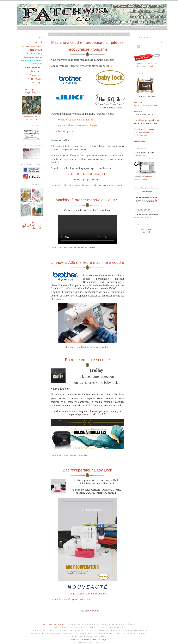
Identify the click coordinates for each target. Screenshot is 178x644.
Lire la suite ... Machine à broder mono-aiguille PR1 (74, 248)
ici (144, 156)
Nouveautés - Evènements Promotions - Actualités (147, 63)
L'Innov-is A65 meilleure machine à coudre (87, 262)
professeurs (142, 141)
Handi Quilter (101, 174)
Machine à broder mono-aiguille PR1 (87, 200)
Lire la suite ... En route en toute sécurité (69, 455)
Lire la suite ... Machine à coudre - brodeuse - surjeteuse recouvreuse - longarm (87, 185)
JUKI (79, 174)
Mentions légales (80, 639)
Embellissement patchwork (146, 120)
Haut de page (100, 639)
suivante (95, 611)
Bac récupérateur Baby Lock (87, 470)
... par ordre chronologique (144, 132)
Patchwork (139, 102)
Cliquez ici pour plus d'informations (87, 594)
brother (71, 174)
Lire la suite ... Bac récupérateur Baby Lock (70, 599)
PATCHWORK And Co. (54, 624)
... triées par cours (141, 135)
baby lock (88, 174)
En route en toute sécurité (87, 360)
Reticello (138, 111)
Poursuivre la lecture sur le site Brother (87, 347)
